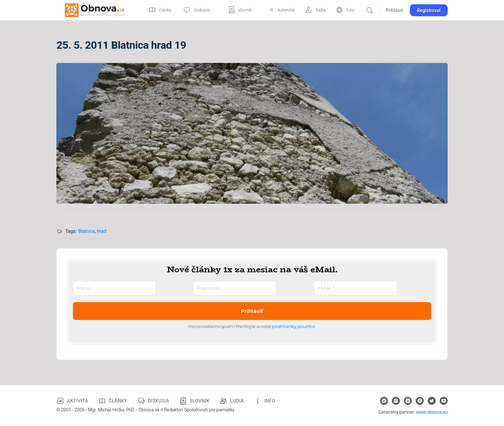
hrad (101, 231)
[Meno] (114, 288)
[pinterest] (420, 401)
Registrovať (429, 10)
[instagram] (396, 401)
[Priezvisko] (235, 288)
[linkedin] (408, 401)
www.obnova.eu (432, 412)
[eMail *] (355, 288)
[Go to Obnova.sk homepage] (95, 10)
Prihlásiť (394, 10)
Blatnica (87, 231)
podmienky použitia (293, 326)
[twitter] (432, 401)
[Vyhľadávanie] (369, 10)
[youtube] (444, 401)
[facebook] (384, 401)
